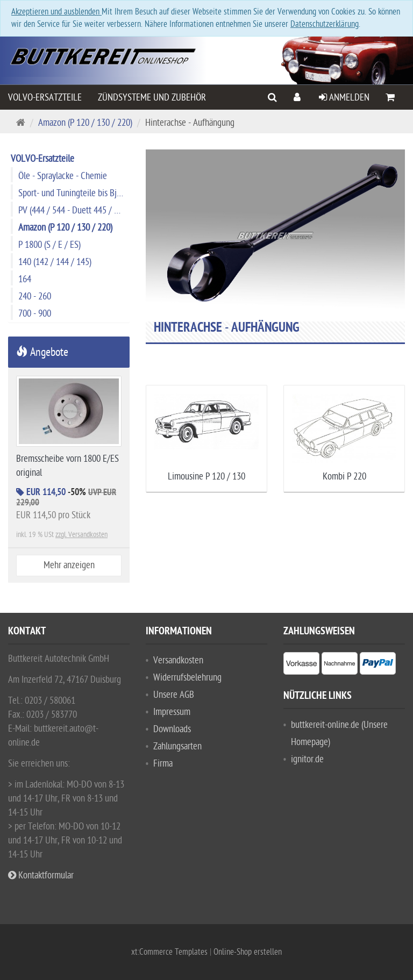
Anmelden (344, 98)
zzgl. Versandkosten (81, 535)
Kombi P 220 (344, 477)
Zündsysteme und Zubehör (152, 98)
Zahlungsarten (177, 746)
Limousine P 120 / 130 (206, 477)
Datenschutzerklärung (325, 24)
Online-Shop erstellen (248, 952)
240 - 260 (35, 296)
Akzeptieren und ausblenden (56, 12)
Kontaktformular (41, 875)
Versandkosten (178, 660)
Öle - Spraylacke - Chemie (63, 176)
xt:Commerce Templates (170, 952)
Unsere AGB (174, 695)
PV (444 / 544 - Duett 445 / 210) (74, 210)
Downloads (172, 729)
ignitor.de (307, 759)
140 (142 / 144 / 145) (55, 262)
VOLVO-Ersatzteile (45, 98)
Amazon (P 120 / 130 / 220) (85, 123)
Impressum (172, 712)
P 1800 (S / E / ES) (49, 245)
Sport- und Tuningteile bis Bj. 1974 (74, 193)
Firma (163, 764)
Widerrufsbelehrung (187, 678)
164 (25, 279)
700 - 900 (35, 314)
